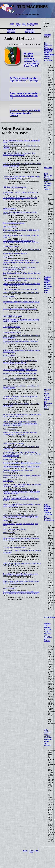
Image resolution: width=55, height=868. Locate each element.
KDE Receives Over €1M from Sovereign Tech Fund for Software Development (49, 512)
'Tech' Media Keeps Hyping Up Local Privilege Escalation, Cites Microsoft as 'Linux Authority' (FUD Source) (21, 499)
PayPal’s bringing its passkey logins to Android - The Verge (24, 79)
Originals (17, 25)
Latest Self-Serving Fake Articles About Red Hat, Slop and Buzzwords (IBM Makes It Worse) (21, 279)
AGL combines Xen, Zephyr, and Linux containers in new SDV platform (48, 738)
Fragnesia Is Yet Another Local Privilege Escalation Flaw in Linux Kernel (48, 284)
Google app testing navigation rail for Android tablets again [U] (24, 96)
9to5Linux (48, 168)
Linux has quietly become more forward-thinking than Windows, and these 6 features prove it (21, 539)
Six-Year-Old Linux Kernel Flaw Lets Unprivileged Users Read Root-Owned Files (20, 199)
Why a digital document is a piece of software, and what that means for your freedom (20, 362)
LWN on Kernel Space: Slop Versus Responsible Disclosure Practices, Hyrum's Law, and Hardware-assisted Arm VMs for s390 (20, 423)
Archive (25, 25)
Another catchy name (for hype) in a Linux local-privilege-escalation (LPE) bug (19, 269)
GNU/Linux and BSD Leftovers (14, 443)
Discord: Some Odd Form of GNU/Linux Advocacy (20, 289)
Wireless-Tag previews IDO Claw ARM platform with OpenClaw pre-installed (48, 632)
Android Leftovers (9, 296)
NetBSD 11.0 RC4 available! (13, 316)
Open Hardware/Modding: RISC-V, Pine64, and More (21, 466)
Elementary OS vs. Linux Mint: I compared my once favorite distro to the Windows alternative (21, 575)
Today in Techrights (30, 31)
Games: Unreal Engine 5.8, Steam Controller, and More (22, 250)
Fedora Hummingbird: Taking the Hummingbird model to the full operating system (21, 177)
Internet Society (47, 36)
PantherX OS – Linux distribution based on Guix (19, 373)
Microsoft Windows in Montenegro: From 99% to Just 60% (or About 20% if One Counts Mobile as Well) (21, 593)
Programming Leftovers (11, 246)
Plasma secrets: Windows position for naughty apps (21, 379)
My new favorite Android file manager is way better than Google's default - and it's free (22, 415)
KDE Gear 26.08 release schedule (15, 187)
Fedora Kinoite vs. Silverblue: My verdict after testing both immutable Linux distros (21, 582)
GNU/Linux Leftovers (10, 226)
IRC (24, 24)
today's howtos (8, 257)
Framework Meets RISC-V (12, 332)
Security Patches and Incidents (14, 223)
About (18, 24)
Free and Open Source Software (14, 547)
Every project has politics (12, 327)
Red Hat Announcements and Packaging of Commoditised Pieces (18, 471)
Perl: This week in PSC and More (14, 529)
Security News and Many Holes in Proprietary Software (22, 463)
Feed (32, 25)
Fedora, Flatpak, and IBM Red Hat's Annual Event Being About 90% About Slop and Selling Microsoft (20, 516)
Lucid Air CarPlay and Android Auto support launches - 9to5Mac (25, 113)
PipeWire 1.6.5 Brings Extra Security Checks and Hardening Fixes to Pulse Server (48, 399)
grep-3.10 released (11, 31)
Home (12, 24)
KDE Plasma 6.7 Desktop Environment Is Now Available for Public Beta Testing (49, 182)
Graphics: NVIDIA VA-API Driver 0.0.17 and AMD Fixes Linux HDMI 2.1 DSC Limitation (22, 485)
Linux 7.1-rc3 (8, 520)
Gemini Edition (33, 24)
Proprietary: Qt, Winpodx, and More (15, 253)
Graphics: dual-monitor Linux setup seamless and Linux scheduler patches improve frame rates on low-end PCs (21, 262)
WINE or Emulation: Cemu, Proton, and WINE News (21, 293)
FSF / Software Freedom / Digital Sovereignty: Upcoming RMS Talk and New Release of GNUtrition (21, 242)
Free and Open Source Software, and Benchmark (20, 309)
